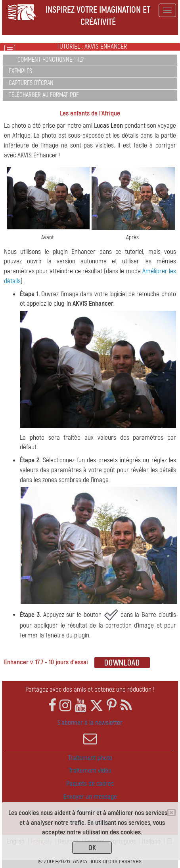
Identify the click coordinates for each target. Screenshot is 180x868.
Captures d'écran (31, 83)
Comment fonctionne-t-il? (51, 60)
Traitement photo (90, 758)
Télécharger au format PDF (44, 95)
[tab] (90, 60)
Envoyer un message (90, 797)
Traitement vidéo (90, 771)
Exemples (20, 71)
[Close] (171, 813)
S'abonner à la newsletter (90, 732)
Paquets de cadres (90, 784)
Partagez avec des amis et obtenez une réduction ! (90, 689)
